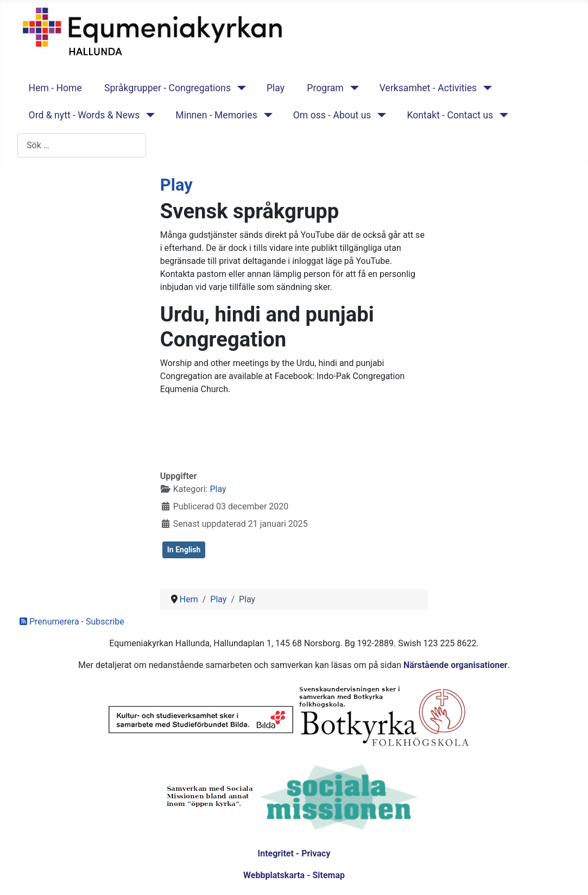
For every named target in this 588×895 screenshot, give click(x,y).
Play (276, 88)
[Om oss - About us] (379, 115)
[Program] (352, 88)
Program (325, 88)
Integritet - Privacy (294, 853)
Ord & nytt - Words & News (84, 115)
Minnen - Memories (216, 115)
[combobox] (82, 145)
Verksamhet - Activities (428, 88)
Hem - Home (55, 88)
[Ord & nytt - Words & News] (148, 115)
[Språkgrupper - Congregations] (239, 88)
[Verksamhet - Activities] (485, 88)
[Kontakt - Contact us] (501, 115)
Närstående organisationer (456, 665)
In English (184, 550)
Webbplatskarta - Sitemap (294, 875)
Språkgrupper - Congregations (167, 88)
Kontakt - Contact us (450, 115)
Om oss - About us (332, 115)
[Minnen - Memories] (266, 115)
